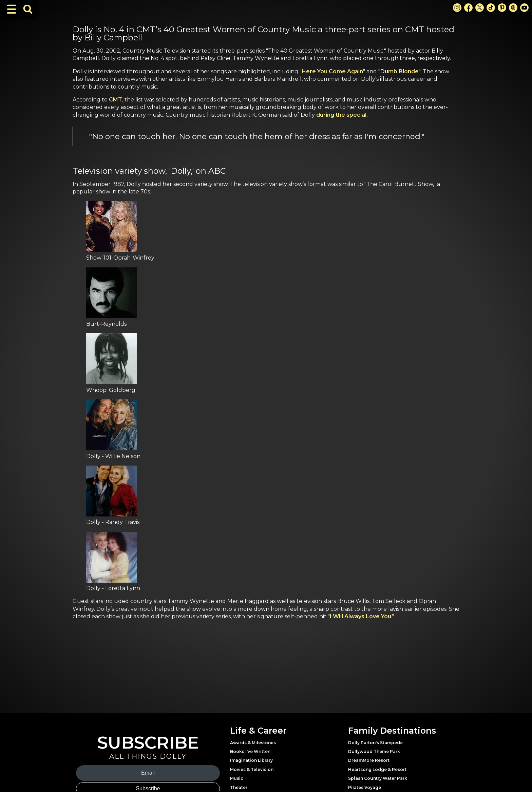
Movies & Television (252, 769)
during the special (341, 115)
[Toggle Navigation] (12, 9)
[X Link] (480, 8)
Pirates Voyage (365, 787)
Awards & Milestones (253, 743)
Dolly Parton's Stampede (375, 743)
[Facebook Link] (468, 8)
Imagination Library (251, 760)
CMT (116, 100)
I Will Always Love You (360, 616)
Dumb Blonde (400, 71)
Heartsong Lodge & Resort (377, 769)
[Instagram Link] (457, 8)
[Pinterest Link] (502, 8)
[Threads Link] (513, 8)
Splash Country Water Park (378, 778)
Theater (239, 787)
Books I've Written (250, 751)
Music (237, 778)
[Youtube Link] (524, 8)
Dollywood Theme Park (374, 751)
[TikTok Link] (491, 8)
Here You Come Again (332, 71)
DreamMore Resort (369, 760)
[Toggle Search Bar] (28, 9)
